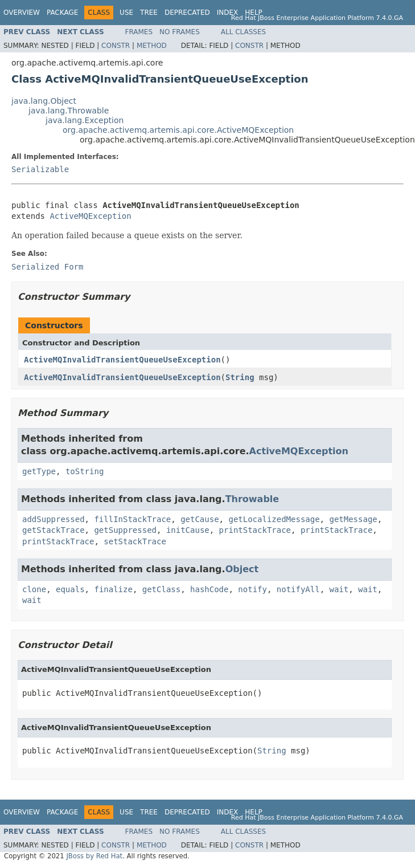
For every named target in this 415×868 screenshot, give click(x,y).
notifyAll (298, 589)
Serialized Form (47, 267)
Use (126, 13)
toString (85, 471)
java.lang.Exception (85, 120)
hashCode (209, 589)
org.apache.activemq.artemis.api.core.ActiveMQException (178, 130)
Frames (139, 32)
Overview (22, 13)
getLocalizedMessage (274, 519)
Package (62, 13)
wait (339, 589)
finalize (113, 589)
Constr (116, 46)
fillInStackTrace (132, 519)
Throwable (252, 499)
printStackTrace (255, 530)
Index (228, 13)
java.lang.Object (44, 101)
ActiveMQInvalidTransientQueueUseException (122, 360)
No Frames (180, 32)
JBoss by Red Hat (94, 856)
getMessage (353, 519)
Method (152, 46)
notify (252, 589)
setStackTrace (135, 541)
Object (242, 569)
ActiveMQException (90, 216)
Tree (149, 13)
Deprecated (187, 13)
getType (39, 471)
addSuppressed (54, 519)
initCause (188, 530)
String (240, 377)
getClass (161, 589)
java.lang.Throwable (69, 111)
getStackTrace (54, 530)
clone (34, 589)
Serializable (40, 169)
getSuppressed (125, 530)
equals (70, 589)
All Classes (243, 32)
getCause (200, 519)
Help (254, 13)
